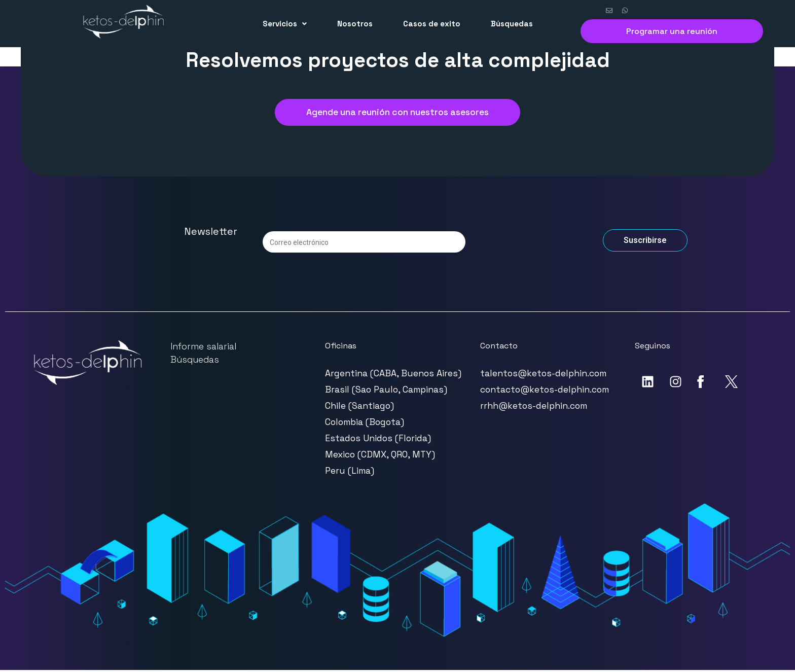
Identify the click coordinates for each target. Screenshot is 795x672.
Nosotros (355, 24)
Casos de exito (432, 24)
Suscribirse (645, 242)
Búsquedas (512, 24)
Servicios (285, 24)
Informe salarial (203, 348)
